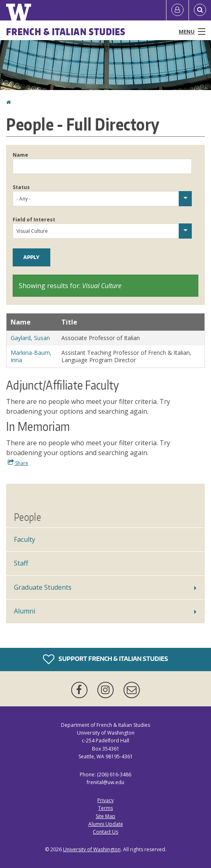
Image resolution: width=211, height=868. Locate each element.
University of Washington (92, 849)
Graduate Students (43, 587)
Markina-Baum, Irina (31, 356)
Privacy (105, 800)
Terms (105, 808)
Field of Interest (34, 220)
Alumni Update (106, 824)
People (27, 517)
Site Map (105, 816)
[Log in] (177, 10)
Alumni (25, 611)
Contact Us (105, 832)
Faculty (25, 539)
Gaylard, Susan (30, 338)
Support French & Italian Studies (105, 659)
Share (18, 463)
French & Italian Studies (66, 32)
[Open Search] (200, 10)
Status (21, 187)
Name (20, 155)
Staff (21, 563)
